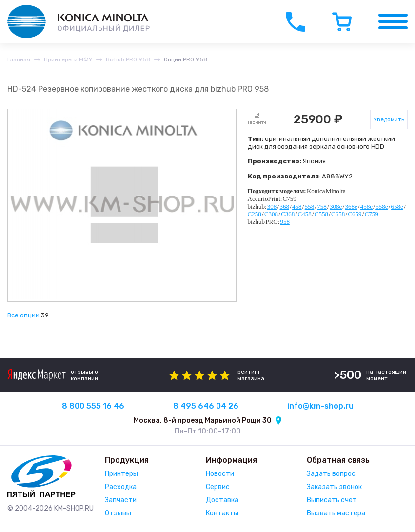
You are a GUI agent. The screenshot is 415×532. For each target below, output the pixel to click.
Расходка (121, 487)
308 (272, 207)
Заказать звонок (334, 487)
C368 (288, 214)
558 (310, 207)
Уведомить (389, 119)
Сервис (218, 487)
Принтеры (121, 474)
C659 (355, 214)
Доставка (222, 500)
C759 (372, 214)
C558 (321, 214)
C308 (271, 214)
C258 (255, 214)
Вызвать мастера (336, 513)
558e (382, 207)
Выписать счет (332, 500)
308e (336, 207)
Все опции (23, 315)
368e (351, 207)
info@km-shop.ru (320, 406)
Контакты (222, 513)
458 (297, 207)
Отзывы (118, 513)
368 (284, 207)
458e (366, 207)
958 (285, 222)
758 (322, 207)
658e (397, 207)
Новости (220, 474)
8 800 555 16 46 (93, 406)
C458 (304, 214)
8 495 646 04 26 (206, 406)
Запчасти (121, 500)
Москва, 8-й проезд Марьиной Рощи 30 (203, 421)
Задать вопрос (331, 474)
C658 (338, 214)
